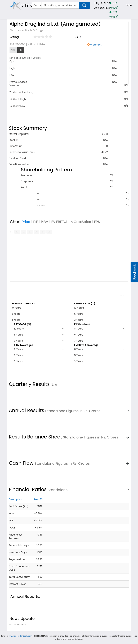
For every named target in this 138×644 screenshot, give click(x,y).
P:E (35, 222)
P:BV (44, 222)
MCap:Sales (81, 222)
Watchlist (96, 45)
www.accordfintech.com (20, 636)
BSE (21, 50)
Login (128, 5)
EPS (97, 222)
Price (26, 222)
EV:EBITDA (59, 222)
